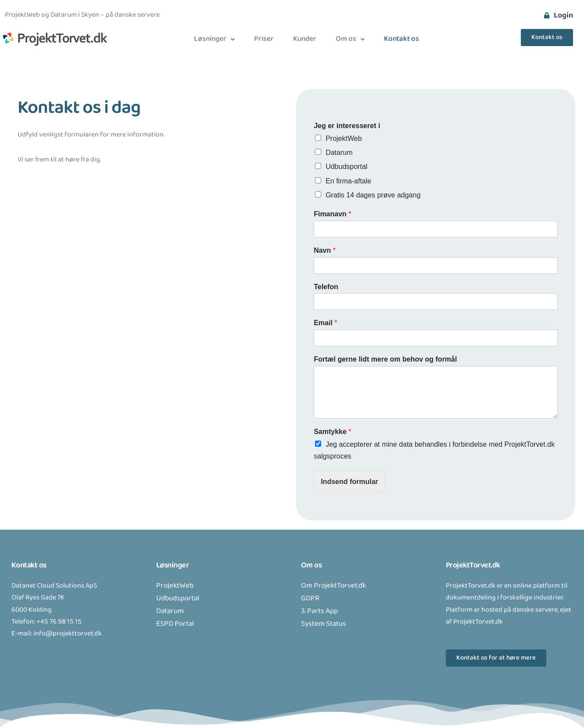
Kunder (305, 39)
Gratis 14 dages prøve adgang (373, 195)
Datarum (339, 152)
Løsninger (214, 39)
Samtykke (332, 432)
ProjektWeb (344, 138)
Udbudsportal (346, 167)
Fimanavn (332, 214)
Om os (350, 39)
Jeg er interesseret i (347, 126)
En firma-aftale (348, 181)
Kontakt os (401, 39)
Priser (264, 39)
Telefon (326, 287)
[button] (214, 39)
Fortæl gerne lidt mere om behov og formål (385, 359)
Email (325, 323)
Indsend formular (349, 482)
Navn (325, 250)
